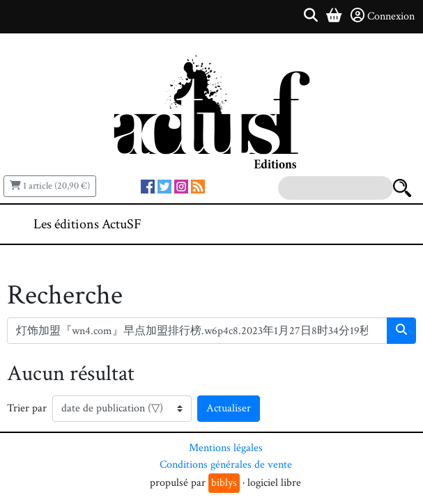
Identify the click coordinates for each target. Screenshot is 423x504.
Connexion (383, 16)
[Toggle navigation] (370, 224)
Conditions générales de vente (226, 465)
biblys (224, 483)
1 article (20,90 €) (50, 186)
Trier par (27, 408)
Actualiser (229, 408)
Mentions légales (226, 448)
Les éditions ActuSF (87, 224)
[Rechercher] (401, 331)
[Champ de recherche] (197, 331)
